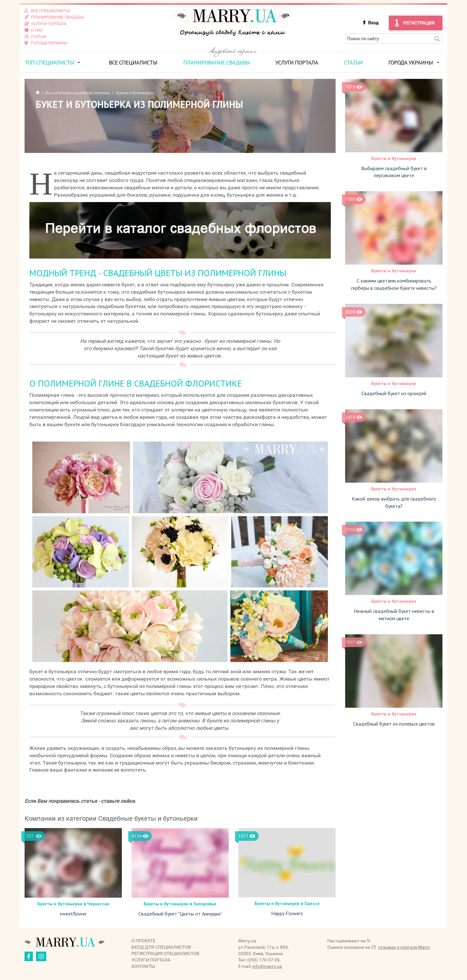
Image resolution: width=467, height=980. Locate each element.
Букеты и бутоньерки (394, 158)
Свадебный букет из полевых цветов (394, 723)
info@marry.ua (267, 966)
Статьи (353, 62)
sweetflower (73, 913)
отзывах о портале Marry (404, 946)
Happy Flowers (287, 913)
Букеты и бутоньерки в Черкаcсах (73, 903)
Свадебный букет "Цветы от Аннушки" (180, 913)
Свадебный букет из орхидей (394, 393)
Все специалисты (133, 62)
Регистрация (419, 23)
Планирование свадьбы (216, 62)
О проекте (143, 940)
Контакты (143, 966)
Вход (373, 23)
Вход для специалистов (161, 946)
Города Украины (411, 62)
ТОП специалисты (49, 62)
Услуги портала (297, 62)
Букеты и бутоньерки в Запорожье (180, 903)
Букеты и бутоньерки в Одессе (287, 903)
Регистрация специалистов (165, 953)
